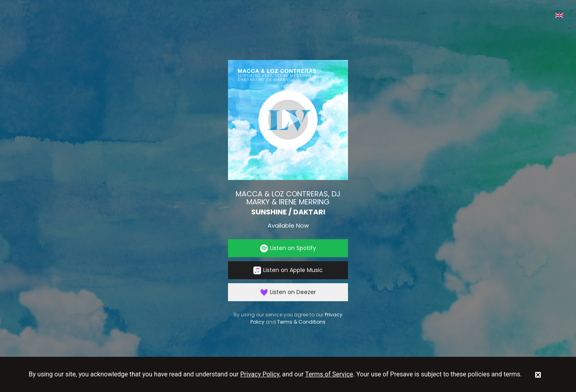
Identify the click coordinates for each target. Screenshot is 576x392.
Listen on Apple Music (288, 270)
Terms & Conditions (301, 322)
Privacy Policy (260, 374)
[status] (538, 374)
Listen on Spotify (288, 248)
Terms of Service (329, 374)
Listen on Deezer (288, 292)
